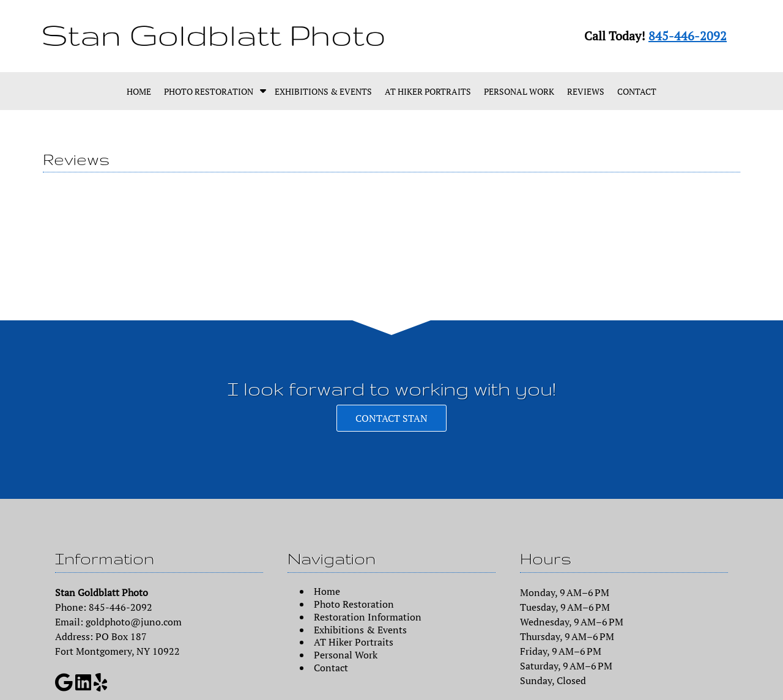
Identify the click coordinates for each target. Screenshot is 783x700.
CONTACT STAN (391, 418)
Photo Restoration (209, 91)
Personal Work (519, 91)
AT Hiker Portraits (428, 91)
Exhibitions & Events (323, 91)
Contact (637, 91)
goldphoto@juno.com (134, 622)
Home (139, 91)
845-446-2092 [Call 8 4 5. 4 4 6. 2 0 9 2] (688, 36)
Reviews (586, 91)
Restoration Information (368, 617)
